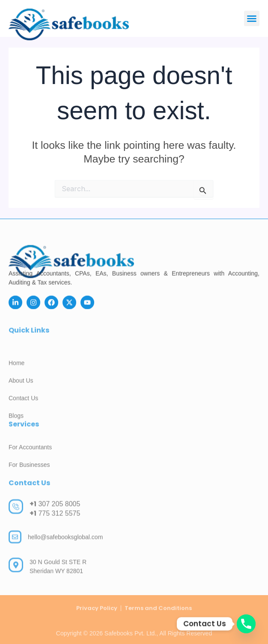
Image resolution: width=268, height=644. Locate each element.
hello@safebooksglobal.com (65, 542)
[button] (252, 18)
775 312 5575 (55, 519)
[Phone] (246, 624)
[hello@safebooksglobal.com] (15, 543)
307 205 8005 (55, 510)
